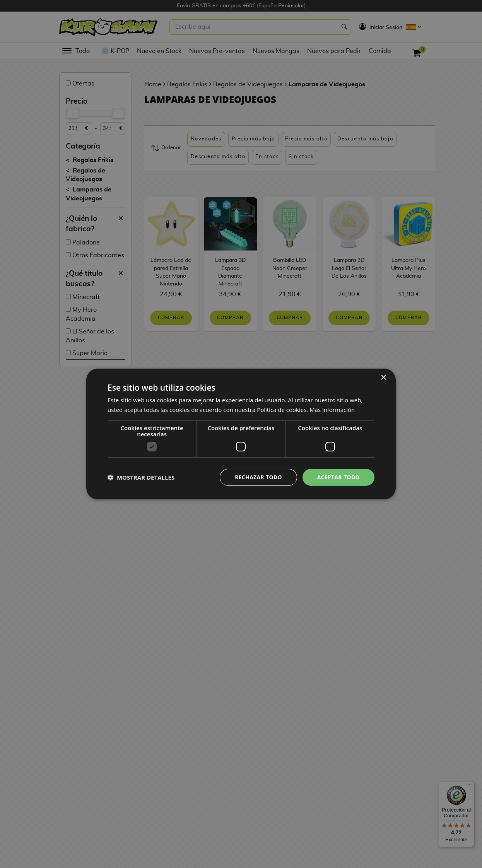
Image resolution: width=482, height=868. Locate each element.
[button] (141, 477)
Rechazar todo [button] (258, 477)
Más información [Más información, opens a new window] (332, 410)
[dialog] (241, 434)
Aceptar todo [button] (338, 477)
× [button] (383, 378)
